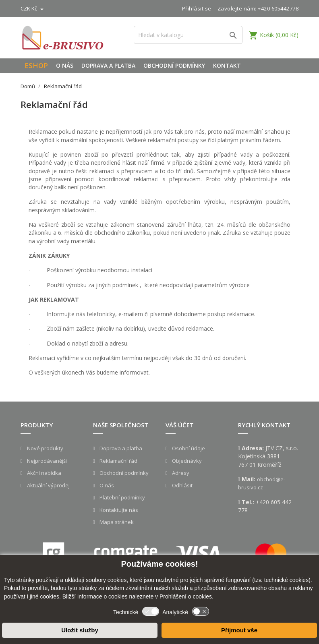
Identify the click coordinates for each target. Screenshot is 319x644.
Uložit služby (80, 630)
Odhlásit (182, 485)
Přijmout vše (239, 630)
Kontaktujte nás (118, 510)
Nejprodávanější (46, 461)
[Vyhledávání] (188, 35)
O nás (65, 65)
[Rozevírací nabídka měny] (33, 8)
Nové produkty (45, 448)
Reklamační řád (118, 461)
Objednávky (186, 461)
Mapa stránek (116, 522)
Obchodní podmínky (174, 65)
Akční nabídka (43, 473)
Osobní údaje (188, 448)
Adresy (180, 473)
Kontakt (227, 65)
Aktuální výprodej (48, 485)
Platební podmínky (122, 497)
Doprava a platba (108, 65)
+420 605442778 (278, 8)
